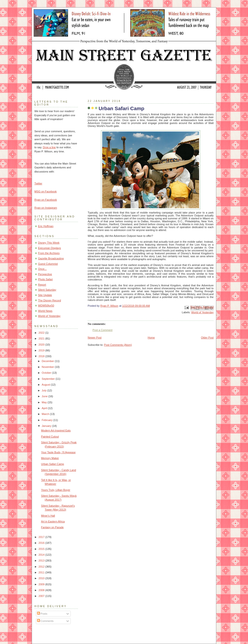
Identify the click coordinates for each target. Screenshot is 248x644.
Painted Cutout (50, 437)
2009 (42, 584)
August (46, 385)
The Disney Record (50, 300)
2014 (42, 555)
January (47, 426)
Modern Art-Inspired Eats (56, 430)
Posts (42, 614)
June (45, 396)
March (46, 414)
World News (45, 311)
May (45, 402)
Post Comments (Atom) (118, 345)
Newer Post (95, 338)
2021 (42, 339)
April (45, 408)
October (47, 373)
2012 (42, 567)
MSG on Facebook (46, 191)
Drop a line (49, 147)
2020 (42, 345)
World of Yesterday (202, 312)
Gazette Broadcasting (51, 258)
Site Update (45, 295)
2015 (42, 549)
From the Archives (49, 253)
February (47, 420)
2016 (42, 543)
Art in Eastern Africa (53, 521)
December (48, 361)
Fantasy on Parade (52, 527)
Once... (42, 269)
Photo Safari (45, 279)
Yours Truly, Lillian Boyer (56, 490)
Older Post (207, 338)
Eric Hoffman (46, 226)
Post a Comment (102, 330)
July (44, 390)
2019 (42, 350)
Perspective (45, 274)
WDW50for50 (46, 305)
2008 (42, 590)
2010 (42, 578)
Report (42, 285)
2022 (42, 333)
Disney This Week (49, 243)
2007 (42, 596)
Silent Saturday (47, 290)
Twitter (38, 183)
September (49, 379)
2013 (42, 561)
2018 (42, 356)
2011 (42, 572)
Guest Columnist (48, 264)
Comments (45, 621)
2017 (42, 537)
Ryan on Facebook (46, 200)
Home (151, 338)
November (48, 367)
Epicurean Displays (50, 248)
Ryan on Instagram (46, 208)
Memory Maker (50, 458)
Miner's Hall (48, 516)
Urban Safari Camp (53, 464)
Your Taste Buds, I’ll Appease (58, 452)
